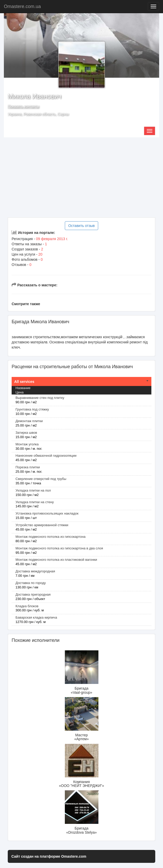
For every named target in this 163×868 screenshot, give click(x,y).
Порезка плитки (28, 467)
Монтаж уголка (27, 444)
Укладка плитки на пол (33, 490)
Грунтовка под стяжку (32, 409)
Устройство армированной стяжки (42, 525)
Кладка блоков (27, 606)
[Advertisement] (81, 177)
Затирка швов (26, 433)
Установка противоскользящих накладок (47, 513)
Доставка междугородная (35, 571)
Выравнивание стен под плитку (40, 398)
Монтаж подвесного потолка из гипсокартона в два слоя (59, 548)
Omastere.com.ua (22, 6)
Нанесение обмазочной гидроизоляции (46, 456)
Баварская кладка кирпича (36, 617)
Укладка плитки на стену (35, 502)
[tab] (81, 382)
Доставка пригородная (33, 594)
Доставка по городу (31, 583)
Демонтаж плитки (29, 421)
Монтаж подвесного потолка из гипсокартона (51, 537)
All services (24, 382)
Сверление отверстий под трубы (41, 479)
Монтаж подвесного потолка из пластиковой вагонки (56, 560)
